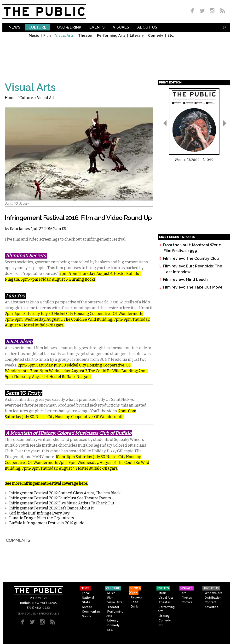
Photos (187, 598)
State (86, 602)
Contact (211, 602)
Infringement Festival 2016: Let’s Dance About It (52, 508)
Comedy (156, 36)
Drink (134, 607)
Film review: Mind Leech (185, 280)
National (88, 598)
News (14, 27)
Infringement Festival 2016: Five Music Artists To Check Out (62, 503)
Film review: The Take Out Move (193, 287)
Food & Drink (68, 27)
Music (34, 36)
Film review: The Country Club (191, 258)
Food (135, 602)
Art (184, 593)
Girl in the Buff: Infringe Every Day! (40, 513)
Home (10, 98)
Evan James (20, 229)
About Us (147, 27)
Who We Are (213, 593)
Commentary (91, 612)
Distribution (213, 598)
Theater (85, 36)
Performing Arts (111, 36)
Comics (187, 602)
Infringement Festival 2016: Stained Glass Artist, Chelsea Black (65, 493)
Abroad (87, 607)
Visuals (121, 27)
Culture (37, 27)
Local (86, 593)
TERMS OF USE (27, 614)
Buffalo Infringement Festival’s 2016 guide (47, 523)
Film (47, 36)
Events (97, 27)
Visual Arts (64, 36)
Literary (137, 36)
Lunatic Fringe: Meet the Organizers (42, 518)
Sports (87, 616)
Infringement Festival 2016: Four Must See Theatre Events (60, 498)
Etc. (171, 36)
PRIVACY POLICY (49, 614)
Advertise (212, 607)
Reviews (137, 597)
